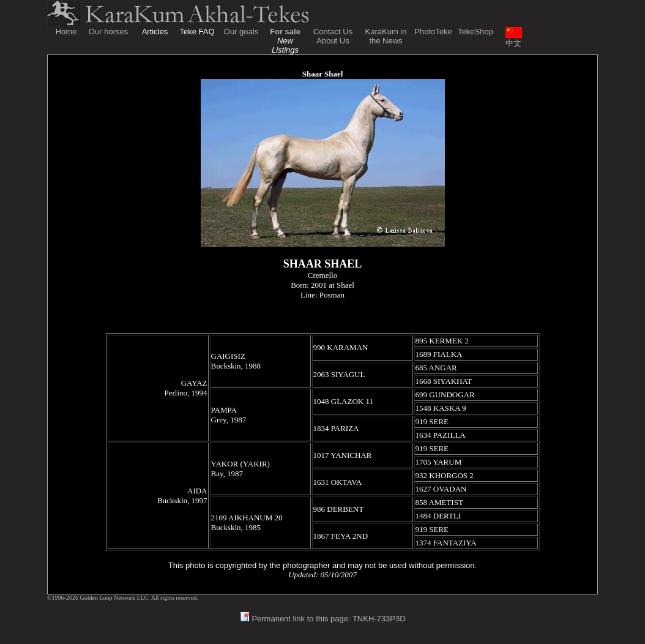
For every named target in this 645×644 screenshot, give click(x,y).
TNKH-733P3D (379, 619)
